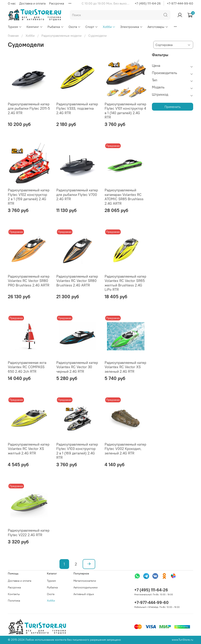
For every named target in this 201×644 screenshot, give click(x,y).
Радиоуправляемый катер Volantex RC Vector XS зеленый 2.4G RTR (125, 367)
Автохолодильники (85, 587)
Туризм (15, 27)
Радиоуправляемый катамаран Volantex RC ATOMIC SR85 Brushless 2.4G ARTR (124, 197)
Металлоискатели (85, 581)
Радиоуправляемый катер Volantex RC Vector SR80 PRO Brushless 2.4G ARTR (29, 281)
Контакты (14, 594)
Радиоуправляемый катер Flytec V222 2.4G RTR (29, 533)
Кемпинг (35, 27)
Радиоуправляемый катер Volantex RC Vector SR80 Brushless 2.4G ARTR (77, 281)
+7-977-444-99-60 (180, 3)
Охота (75, 27)
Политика (14, 601)
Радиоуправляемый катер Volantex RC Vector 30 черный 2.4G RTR (77, 367)
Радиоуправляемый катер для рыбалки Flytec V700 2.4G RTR (77, 194)
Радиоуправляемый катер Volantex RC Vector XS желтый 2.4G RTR (29, 449)
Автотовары (158, 27)
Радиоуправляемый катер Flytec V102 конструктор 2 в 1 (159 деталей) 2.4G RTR (29, 197)
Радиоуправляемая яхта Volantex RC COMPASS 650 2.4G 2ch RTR (27, 367)
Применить (173, 107)
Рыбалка (56, 27)
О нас (12, 3)
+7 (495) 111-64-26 (148, 3)
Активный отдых (84, 594)
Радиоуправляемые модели (61, 36)
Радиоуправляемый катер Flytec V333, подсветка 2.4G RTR (77, 108)
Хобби (109, 27)
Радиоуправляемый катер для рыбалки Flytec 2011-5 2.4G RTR (29, 108)
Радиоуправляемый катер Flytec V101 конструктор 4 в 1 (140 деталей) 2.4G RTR (125, 111)
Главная (13, 36)
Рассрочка (57, 3)
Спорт (92, 27)
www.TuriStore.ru (182, 640)
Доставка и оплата (32, 3)
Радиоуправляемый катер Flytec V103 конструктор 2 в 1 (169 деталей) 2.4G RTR (77, 451)
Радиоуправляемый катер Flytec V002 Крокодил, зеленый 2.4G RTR (125, 449)
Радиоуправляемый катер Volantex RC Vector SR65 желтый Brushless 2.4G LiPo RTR (125, 283)
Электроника (131, 27)
